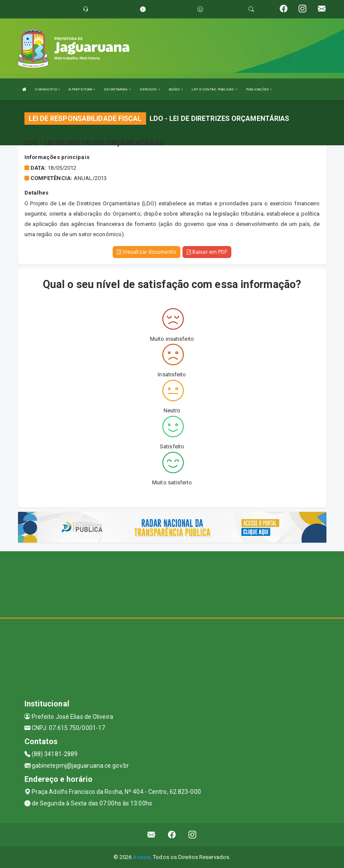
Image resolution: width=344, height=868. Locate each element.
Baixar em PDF (207, 252)
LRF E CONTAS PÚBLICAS (214, 89)
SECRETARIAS (117, 89)
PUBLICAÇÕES (259, 89)
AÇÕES (176, 89)
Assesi (142, 857)
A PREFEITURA (82, 89)
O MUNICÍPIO (48, 89)
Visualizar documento (147, 252)
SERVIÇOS (150, 89)
